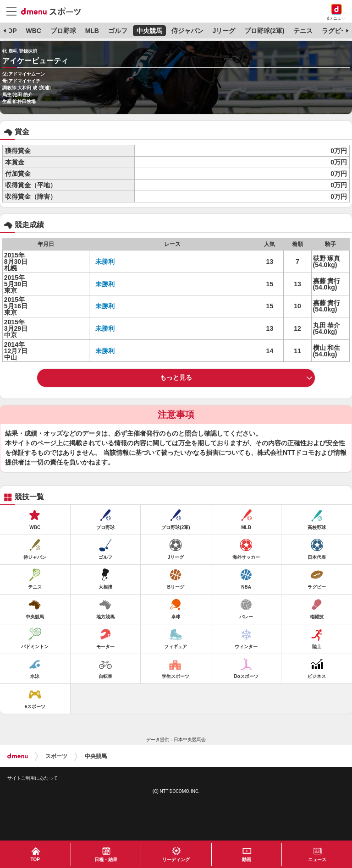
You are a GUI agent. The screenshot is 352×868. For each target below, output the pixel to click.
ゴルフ (118, 31)
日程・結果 (106, 860)
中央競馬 (149, 31)
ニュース (317, 860)
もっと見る (176, 377)
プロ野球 (63, 31)
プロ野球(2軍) (264, 31)
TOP (10, 31)
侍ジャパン (187, 31)
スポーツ (56, 756)
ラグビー (335, 31)
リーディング (176, 860)
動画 (247, 860)
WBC (33, 31)
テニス (303, 31)
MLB (92, 31)
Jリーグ (224, 31)
